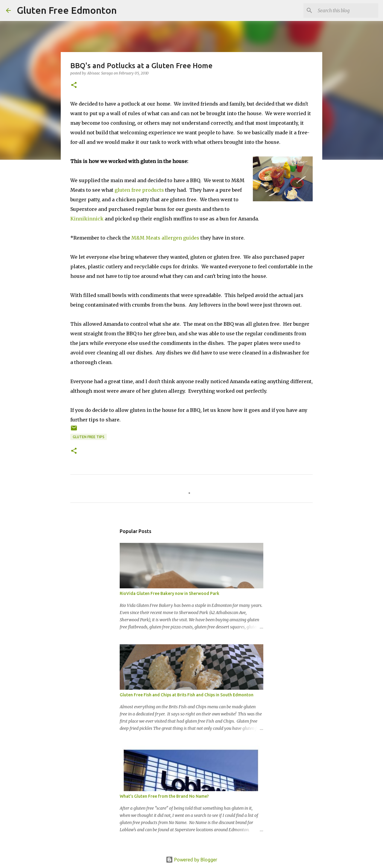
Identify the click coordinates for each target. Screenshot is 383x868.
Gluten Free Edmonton (67, 10)
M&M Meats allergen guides (165, 238)
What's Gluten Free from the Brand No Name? (164, 796)
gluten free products (139, 190)
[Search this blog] (347, 10)
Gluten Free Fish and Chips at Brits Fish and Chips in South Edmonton (187, 695)
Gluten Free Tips (89, 437)
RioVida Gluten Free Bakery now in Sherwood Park (170, 593)
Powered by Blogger (191, 860)
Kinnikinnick (87, 219)
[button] (74, 85)
